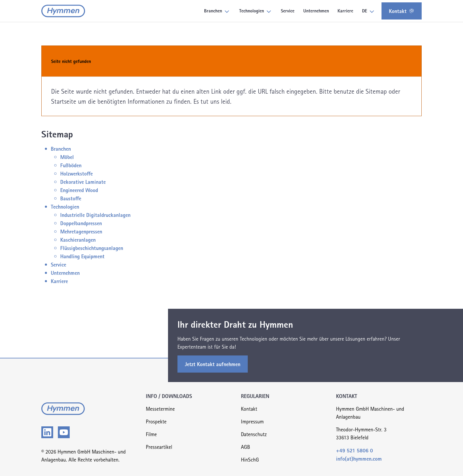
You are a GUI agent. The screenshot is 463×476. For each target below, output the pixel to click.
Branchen (61, 148)
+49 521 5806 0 (354, 450)
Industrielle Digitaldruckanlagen (95, 215)
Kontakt (402, 11)
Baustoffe (71, 198)
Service (58, 264)
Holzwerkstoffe (76, 173)
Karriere (59, 281)
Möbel (67, 157)
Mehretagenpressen (81, 231)
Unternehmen (65, 273)
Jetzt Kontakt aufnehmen (213, 364)
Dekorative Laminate (83, 182)
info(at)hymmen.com (359, 458)
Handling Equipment (82, 256)
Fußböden (71, 165)
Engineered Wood (79, 190)
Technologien (65, 206)
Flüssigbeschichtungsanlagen (92, 248)
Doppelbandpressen (81, 223)
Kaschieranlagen (78, 239)
